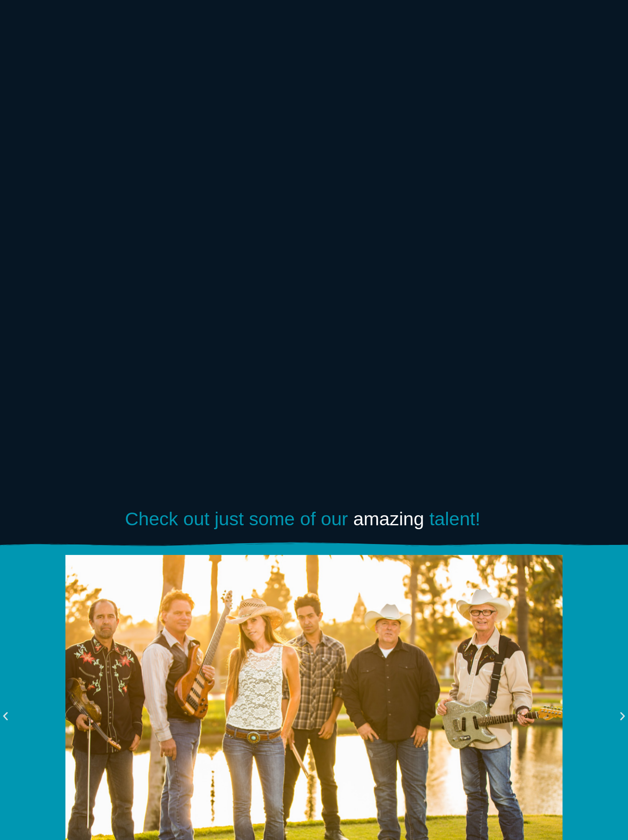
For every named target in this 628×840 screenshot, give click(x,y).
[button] (5, 716)
